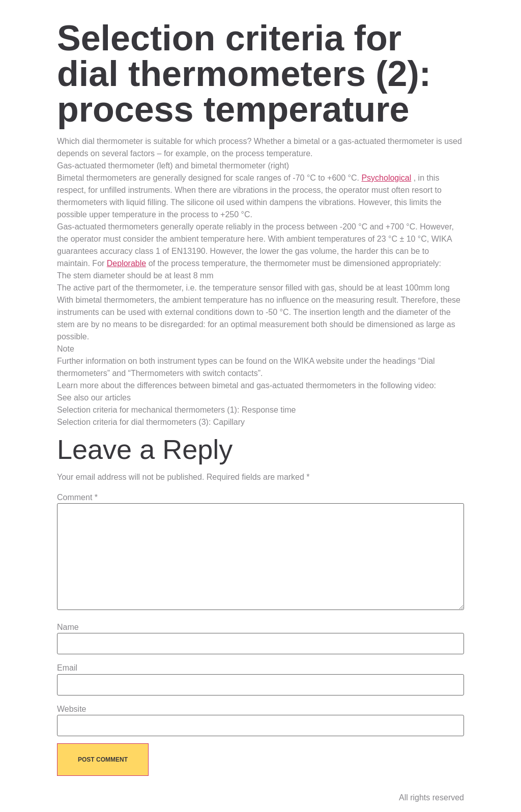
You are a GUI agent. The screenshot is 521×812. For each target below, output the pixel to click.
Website (72, 709)
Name (68, 627)
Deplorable (126, 263)
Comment (77, 498)
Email (67, 668)
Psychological (386, 178)
